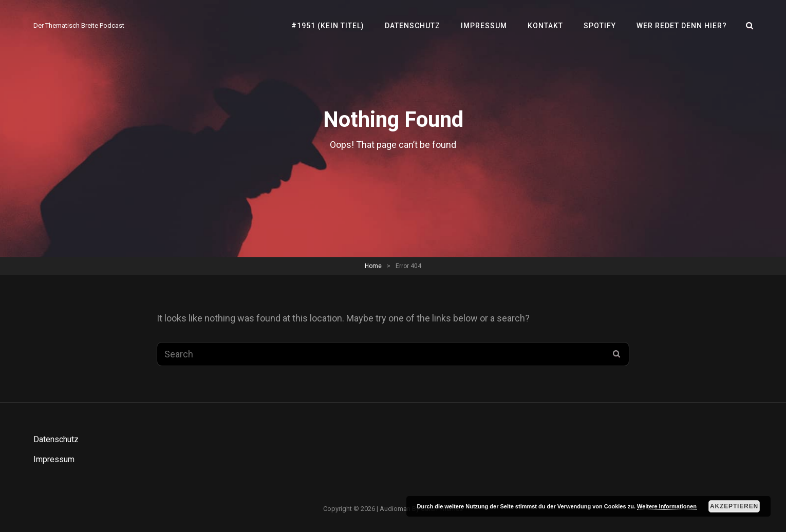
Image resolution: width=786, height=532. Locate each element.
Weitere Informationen (667, 506)
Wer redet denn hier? (682, 26)
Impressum (484, 26)
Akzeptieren (734, 506)
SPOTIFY (600, 26)
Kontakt (545, 26)
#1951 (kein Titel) (328, 26)
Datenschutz (413, 26)
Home (373, 266)
